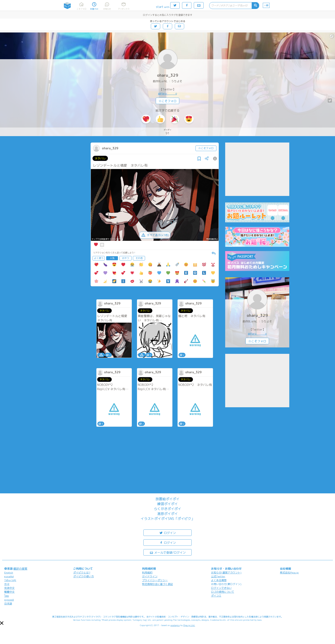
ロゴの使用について (223, 592)
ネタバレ (100, 158)
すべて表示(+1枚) (155, 235)
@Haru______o (167, 93)
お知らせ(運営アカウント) (226, 573)
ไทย (7, 596)
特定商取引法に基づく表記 (157, 584)
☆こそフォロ (167, 101)
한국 (7, 584)
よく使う (99, 258)
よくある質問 (219, 580)
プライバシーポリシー (155, 580)
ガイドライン (150, 576)
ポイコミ (216, 596)
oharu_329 (168, 75)
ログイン (167, 533)
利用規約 (147, 573)
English (9, 573)
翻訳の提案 (20, 569)
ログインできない (221, 588)
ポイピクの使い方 (84, 576)
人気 (112, 258)
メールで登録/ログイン (168, 552)
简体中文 (9, 588)
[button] (2, 623)
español (9, 576)
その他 (139, 258)
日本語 (8, 604)
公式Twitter (218, 576)
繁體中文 (9, 592)
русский (9, 600)
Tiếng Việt (10, 580)
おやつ (126, 258)
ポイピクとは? (82, 573)
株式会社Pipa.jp (289, 573)
